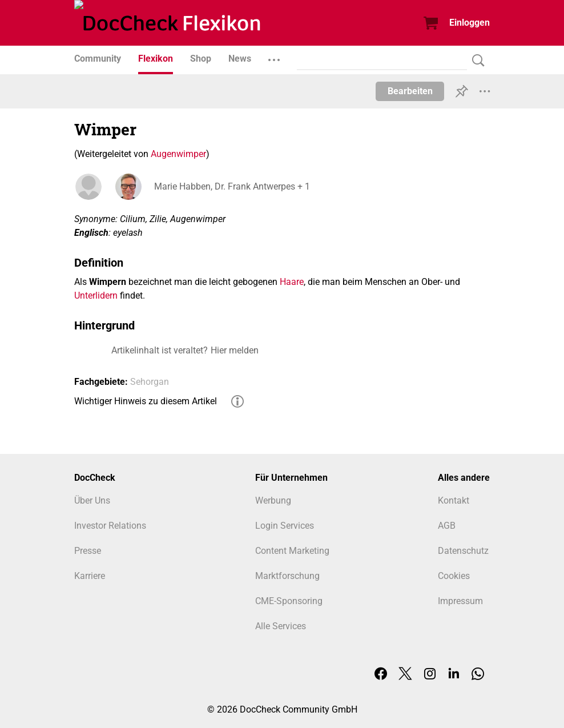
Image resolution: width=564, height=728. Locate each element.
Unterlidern (96, 295)
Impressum (460, 601)
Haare (292, 282)
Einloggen (470, 23)
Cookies (454, 576)
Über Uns (92, 500)
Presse (88, 551)
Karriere (90, 576)
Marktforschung (287, 576)
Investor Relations (110, 526)
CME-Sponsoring (289, 601)
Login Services (285, 526)
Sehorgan (150, 382)
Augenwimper (178, 154)
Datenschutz (463, 551)
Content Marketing (292, 551)
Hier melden (235, 350)
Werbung (273, 500)
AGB (447, 526)
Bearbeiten (410, 91)
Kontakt (454, 500)
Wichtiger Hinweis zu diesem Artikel (146, 401)
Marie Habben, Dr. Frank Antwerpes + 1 (232, 186)
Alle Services (281, 626)
